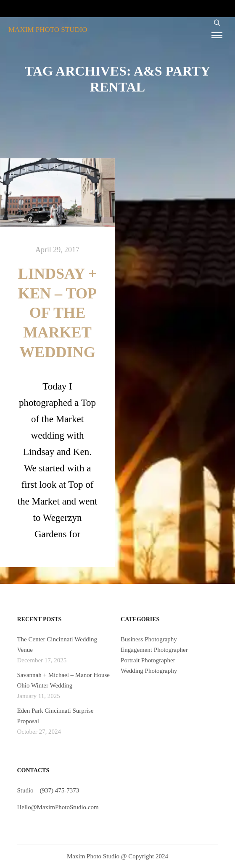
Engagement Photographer (154, 650)
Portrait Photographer (148, 660)
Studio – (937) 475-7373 (48, 790)
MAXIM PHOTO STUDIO (48, 30)
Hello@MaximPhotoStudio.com (58, 807)
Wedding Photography (149, 671)
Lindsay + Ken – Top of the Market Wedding (57, 313)
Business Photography (149, 639)
